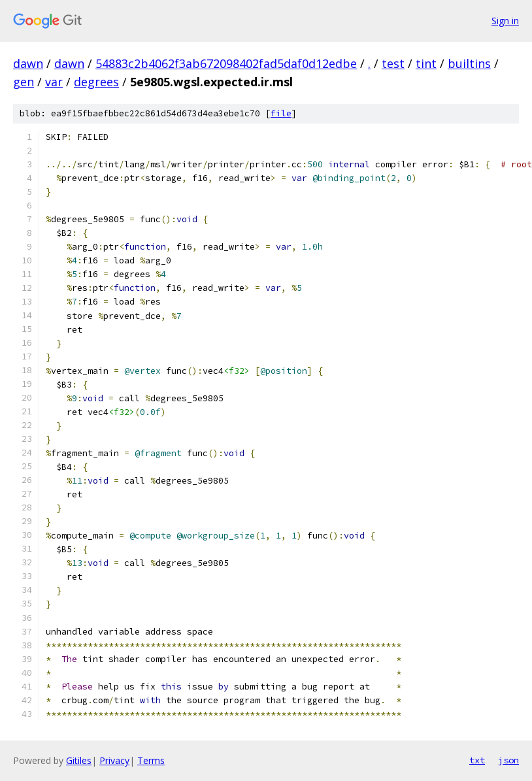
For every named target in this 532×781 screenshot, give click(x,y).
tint (426, 63)
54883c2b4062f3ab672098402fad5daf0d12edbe (226, 63)
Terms (151, 760)
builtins (469, 63)
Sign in (505, 21)
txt (477, 760)
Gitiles (79, 760)
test (393, 63)
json (508, 760)
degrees (96, 82)
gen (24, 82)
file (281, 113)
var (54, 82)
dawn (28, 63)
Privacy (114, 760)
